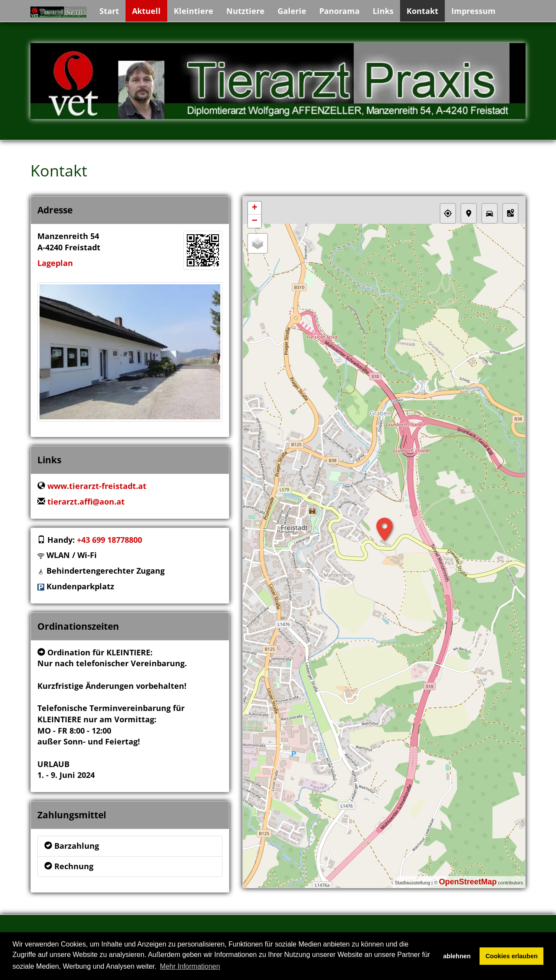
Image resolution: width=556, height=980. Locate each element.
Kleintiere (194, 11)
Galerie (292, 11)
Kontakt (422, 11)
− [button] (254, 221)
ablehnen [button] (457, 956)
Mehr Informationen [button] (190, 966)
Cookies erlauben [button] (512, 956)
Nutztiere (245, 11)
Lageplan (55, 263)
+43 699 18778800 (109, 540)
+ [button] (254, 208)
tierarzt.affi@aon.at (86, 502)
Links (383, 11)
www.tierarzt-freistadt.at (97, 486)
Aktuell (146, 11)
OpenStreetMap (468, 882)
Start (109, 11)
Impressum (473, 11)
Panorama (339, 11)
